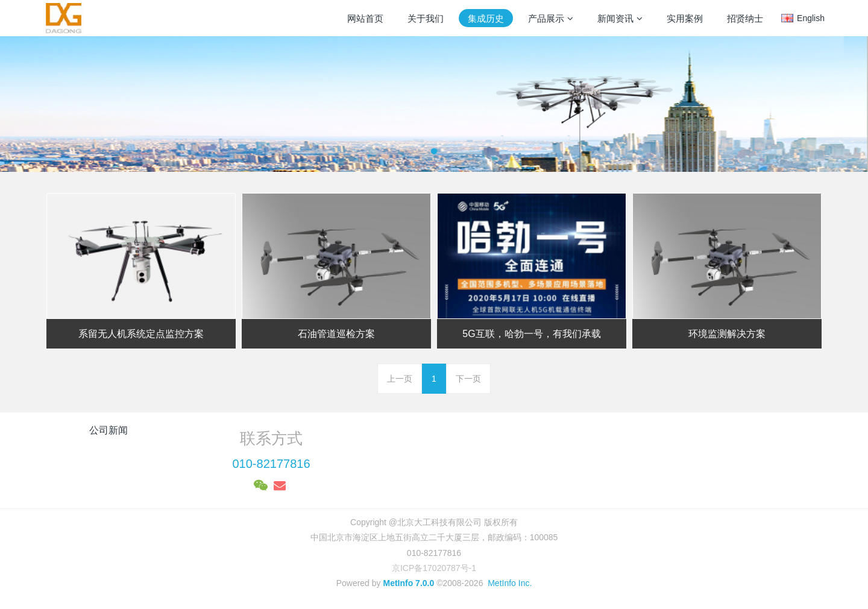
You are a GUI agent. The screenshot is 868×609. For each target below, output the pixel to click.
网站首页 (365, 18)
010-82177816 (271, 464)
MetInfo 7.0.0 (408, 583)
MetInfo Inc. (510, 583)
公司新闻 (108, 430)
